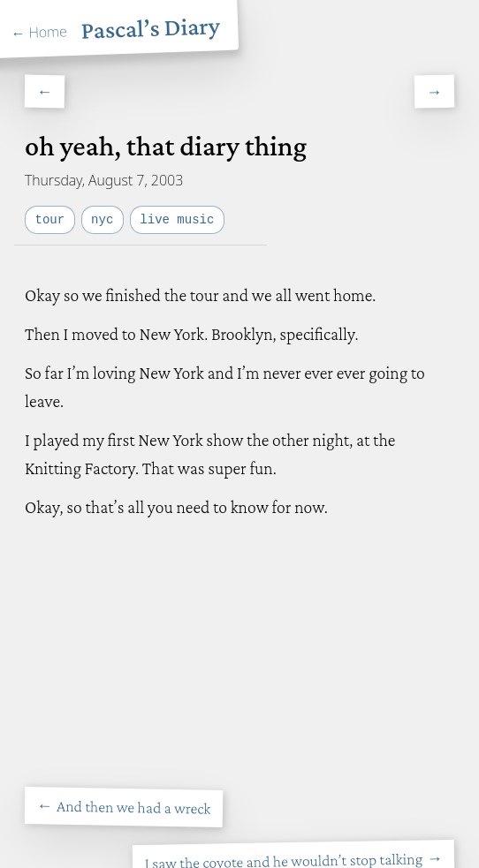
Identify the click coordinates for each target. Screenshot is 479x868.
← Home (39, 32)
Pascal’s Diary (150, 27)
